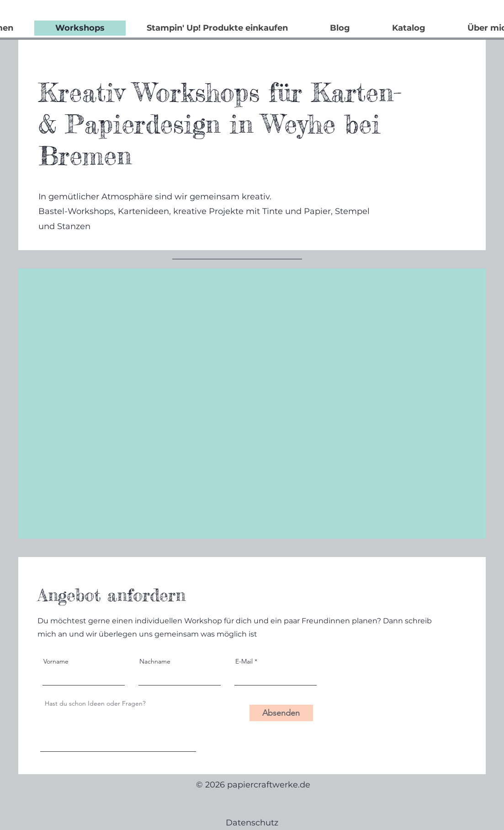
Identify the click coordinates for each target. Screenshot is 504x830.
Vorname (56, 661)
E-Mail (244, 661)
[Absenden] (281, 713)
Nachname (155, 661)
